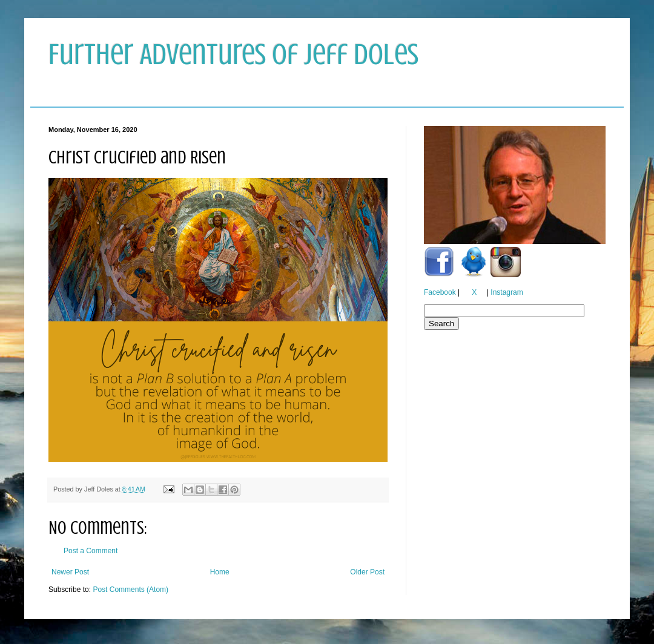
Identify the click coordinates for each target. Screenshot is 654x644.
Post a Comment (91, 551)
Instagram (507, 292)
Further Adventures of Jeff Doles (233, 54)
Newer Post (70, 572)
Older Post (367, 572)
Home (220, 572)
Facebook (440, 292)
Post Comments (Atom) (130, 590)
